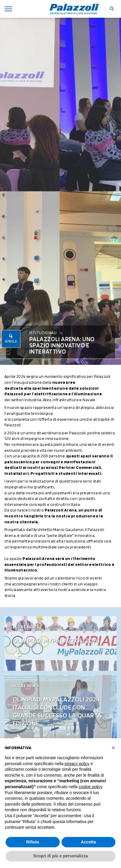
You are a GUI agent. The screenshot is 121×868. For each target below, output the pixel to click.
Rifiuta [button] (33, 842)
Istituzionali (43, 333)
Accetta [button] (88, 842)
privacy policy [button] (77, 764)
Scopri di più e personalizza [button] (60, 856)
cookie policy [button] (90, 787)
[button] (113, 748)
